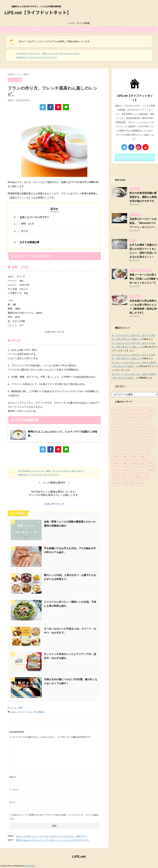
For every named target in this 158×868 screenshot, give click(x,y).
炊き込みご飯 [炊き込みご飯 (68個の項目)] (138, 463)
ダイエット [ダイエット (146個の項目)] (119, 444)
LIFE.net (79, 857)
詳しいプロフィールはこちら (135, 157)
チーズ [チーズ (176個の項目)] (132, 444)
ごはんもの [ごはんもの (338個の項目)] (132, 417)
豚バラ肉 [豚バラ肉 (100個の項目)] (127, 477)
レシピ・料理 (12, 29)
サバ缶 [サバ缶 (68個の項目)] (126, 437)
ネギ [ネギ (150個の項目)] (116, 450)
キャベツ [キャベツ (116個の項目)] (140, 430)
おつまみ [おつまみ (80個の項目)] (118, 411)
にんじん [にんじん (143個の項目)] (142, 424)
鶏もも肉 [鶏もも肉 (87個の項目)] (129, 483)
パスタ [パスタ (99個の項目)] (126, 450)
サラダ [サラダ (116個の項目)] (137, 437)
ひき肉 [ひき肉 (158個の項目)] (117, 430)
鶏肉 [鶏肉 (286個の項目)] (140, 483)
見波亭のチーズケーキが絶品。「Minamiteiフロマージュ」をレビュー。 (143, 223)
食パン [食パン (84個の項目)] (117, 483)
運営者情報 (86, 29)
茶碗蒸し (41, 712)
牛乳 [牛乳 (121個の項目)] (151, 463)
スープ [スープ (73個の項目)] (148, 437)
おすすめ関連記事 (28, 242)
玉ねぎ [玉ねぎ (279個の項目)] (126, 470)
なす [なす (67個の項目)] (131, 424)
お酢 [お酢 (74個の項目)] (151, 411)
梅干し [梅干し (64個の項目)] (144, 457)
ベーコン (29, 712)
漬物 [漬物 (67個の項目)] (125, 463)
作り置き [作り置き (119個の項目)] (138, 450)
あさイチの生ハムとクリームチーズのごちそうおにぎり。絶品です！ (52, 836)
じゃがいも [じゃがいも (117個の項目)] (119, 424)
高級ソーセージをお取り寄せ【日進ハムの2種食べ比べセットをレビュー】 (144, 279)
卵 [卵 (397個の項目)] (148, 450)
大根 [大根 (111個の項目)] (125, 457)
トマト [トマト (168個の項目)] (143, 444)
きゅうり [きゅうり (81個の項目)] (118, 417)
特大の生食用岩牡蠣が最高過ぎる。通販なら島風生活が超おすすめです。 (143, 197)
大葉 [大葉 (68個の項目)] (134, 457)
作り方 (22, 231)
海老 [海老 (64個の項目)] (116, 463)
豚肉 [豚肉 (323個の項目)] (138, 477)
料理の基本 (37, 29)
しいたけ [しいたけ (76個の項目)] (146, 417)
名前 (13, 777)
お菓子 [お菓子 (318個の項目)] (141, 411)
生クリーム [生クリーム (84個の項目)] (139, 470)
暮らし (62, 29)
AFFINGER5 (29, 866)
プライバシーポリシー (111, 29)
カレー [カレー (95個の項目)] (128, 430)
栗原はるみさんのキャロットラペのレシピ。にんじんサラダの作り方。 (53, 840)
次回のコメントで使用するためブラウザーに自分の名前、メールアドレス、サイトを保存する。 (54, 817)
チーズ (21, 712)
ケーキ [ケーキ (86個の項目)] (152, 430)
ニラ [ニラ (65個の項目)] (153, 444)
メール (14, 790)
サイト (12, 802)
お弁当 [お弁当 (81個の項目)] (130, 411)
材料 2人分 (25, 224)
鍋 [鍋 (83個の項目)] (146, 477)
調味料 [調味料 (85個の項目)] (152, 470)
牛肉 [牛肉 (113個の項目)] (116, 470)
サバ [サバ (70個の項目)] (116, 437)
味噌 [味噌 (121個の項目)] (116, 457)
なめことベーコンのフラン (33, 217)
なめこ (14, 712)
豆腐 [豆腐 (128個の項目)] (116, 477)
